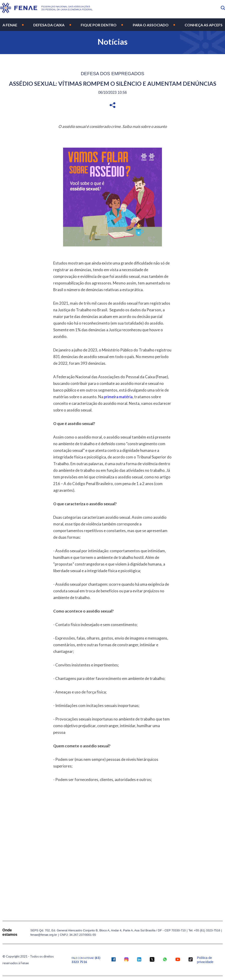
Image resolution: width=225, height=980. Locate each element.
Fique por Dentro (99, 25)
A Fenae (10, 25)
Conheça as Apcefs (204, 25)
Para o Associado (151, 25)
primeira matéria (118, 397)
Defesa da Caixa (49, 25)
